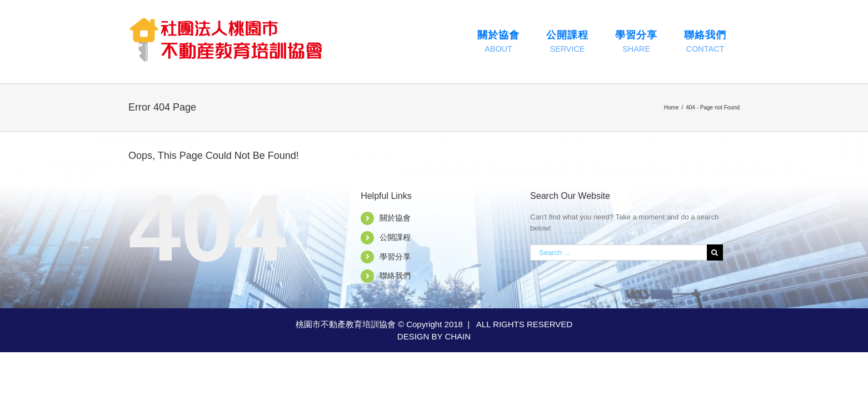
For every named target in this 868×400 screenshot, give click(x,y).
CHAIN (458, 336)
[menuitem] (498, 42)
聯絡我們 (395, 276)
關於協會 (395, 218)
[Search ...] (618, 252)
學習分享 (395, 257)
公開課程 (395, 237)
